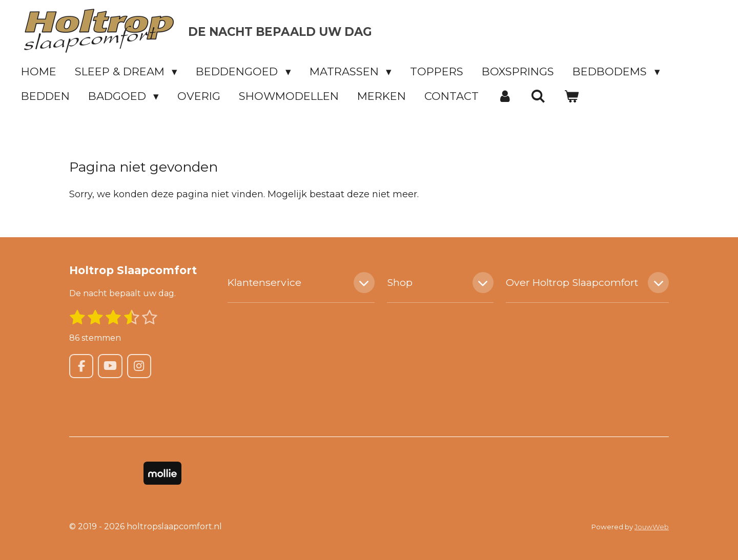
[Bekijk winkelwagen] (572, 96)
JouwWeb (652, 527)
